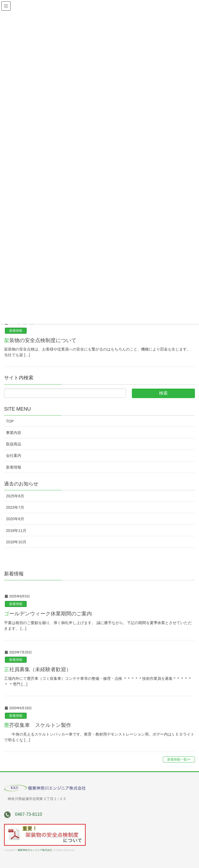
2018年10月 (16, 542)
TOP (10, 421)
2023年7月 (15, 507)
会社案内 (14, 455)
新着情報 (16, 331)
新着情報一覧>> (179, 759)
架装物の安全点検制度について (40, 340)
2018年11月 (16, 531)
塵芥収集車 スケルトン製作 (38, 725)
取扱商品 (14, 444)
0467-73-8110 (29, 814)
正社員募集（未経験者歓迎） (38, 669)
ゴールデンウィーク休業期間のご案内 (48, 614)
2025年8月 (15, 496)
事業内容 (14, 433)
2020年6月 (15, 519)
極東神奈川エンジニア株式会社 (35, 850)
